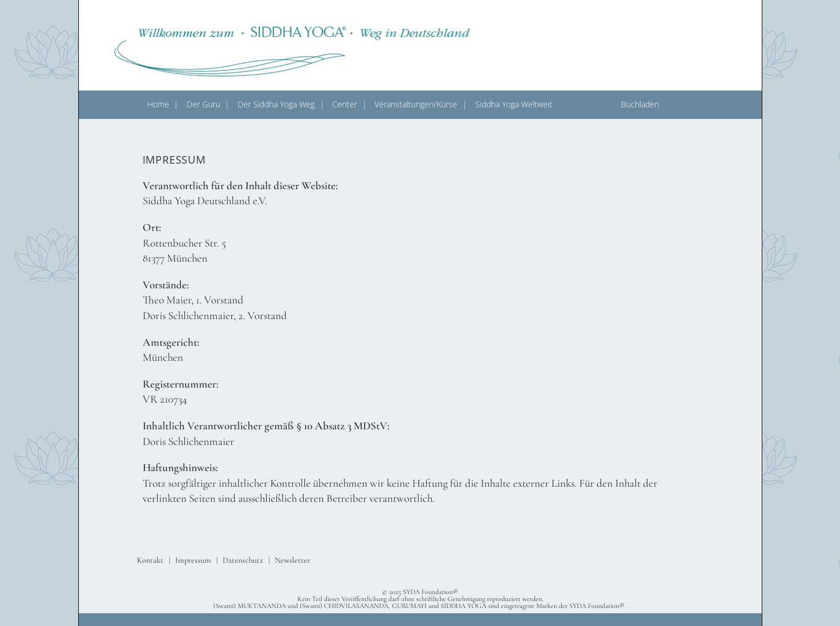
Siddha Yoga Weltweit (514, 104)
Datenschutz (243, 560)
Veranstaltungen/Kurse (416, 104)
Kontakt (150, 560)
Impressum (193, 560)
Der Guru (203, 104)
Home (158, 104)
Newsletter (292, 560)
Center (345, 104)
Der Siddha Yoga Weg (276, 104)
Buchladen (640, 104)
